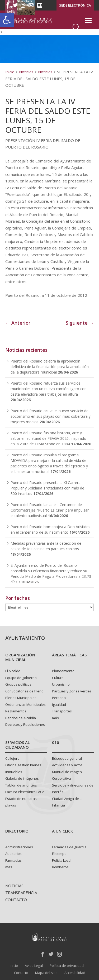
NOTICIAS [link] (14, 886)
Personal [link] (59, 698)
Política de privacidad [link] (67, 966)
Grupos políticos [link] (18, 684)
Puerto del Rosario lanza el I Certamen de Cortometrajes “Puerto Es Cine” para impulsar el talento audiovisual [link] (50, 510)
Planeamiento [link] (63, 671)
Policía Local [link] (62, 860)
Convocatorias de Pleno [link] (24, 691)
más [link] (55, 718)
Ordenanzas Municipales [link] (25, 705)
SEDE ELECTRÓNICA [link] (75, 5)
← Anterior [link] (18, 323)
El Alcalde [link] (13, 671)
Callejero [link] (12, 758)
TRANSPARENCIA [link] (21, 892)
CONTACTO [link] (16, 900)
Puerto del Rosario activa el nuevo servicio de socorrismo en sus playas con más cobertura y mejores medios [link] (51, 416)
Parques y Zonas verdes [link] (72, 691)
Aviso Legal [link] (34, 966)
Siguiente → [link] (80, 323)
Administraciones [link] (19, 847)
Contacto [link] (21, 973)
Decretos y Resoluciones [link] (25, 724)
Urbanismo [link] (61, 684)
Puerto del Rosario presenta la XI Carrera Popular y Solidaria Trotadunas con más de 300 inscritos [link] (47, 488)
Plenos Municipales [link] (21, 698)
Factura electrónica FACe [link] (25, 792)
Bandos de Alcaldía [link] (21, 718)
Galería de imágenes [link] (22, 778)
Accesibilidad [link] (75, 973)
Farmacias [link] (13, 860)
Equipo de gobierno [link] (21, 678)
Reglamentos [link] (16, 711)
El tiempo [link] (59, 854)
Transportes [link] (62, 711)
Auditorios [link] (13, 854)
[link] (7, 20)
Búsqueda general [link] (67, 758)
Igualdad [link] (59, 705)
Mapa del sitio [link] (46, 973)
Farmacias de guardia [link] (69, 847)
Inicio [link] (14, 966)
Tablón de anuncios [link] (21, 785)
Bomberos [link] (60, 867)
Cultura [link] (58, 678)
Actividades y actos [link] (67, 765)
